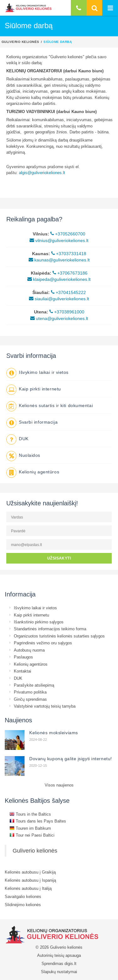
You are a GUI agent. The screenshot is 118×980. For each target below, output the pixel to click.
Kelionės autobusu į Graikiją (30, 872)
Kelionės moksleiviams (54, 733)
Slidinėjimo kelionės (23, 905)
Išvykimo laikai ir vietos (44, 372)
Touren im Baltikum (30, 828)
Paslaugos (23, 657)
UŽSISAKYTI (59, 558)
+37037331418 (69, 254)
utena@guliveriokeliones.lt (59, 318)
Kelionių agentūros (39, 472)
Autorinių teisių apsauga (59, 955)
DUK (24, 439)
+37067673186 (70, 273)
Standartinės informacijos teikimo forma (50, 629)
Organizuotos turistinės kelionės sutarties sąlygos (59, 636)
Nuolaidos (30, 455)
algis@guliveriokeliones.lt (42, 173)
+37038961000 (67, 312)
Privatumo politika (30, 692)
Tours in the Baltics (30, 814)
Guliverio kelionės (20, 42)
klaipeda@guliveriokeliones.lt (59, 279)
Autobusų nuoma (29, 650)
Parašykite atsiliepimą (34, 685)
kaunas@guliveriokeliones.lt (59, 260)
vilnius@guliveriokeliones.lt (59, 240)
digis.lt (70, 963)
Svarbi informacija (38, 422)
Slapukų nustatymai (59, 972)
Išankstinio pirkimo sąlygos (39, 622)
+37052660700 (68, 234)
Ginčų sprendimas (30, 699)
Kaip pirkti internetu (40, 389)
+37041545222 (68, 292)
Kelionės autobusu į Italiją (28, 888)
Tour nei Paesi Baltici (32, 835)
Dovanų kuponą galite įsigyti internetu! (71, 759)
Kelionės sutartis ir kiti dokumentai (56, 405)
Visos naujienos (59, 785)
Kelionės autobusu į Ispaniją (30, 880)
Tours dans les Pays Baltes (38, 821)
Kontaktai (22, 671)
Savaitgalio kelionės (23, 896)
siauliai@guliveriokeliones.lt (59, 299)
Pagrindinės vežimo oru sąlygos (43, 643)
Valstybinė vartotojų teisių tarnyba (45, 706)
